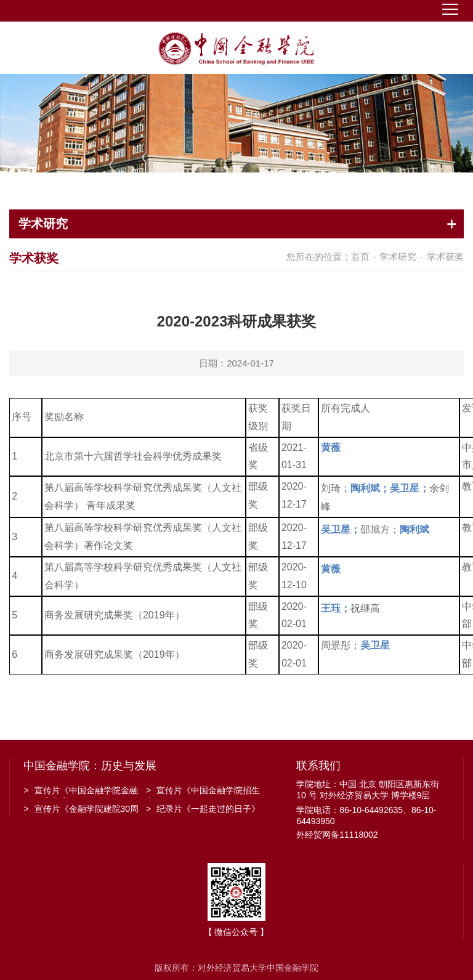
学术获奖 (445, 257)
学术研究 (398, 257)
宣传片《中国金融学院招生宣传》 (203, 792)
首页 (360, 257)
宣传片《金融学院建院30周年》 (81, 810)
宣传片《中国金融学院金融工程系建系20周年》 (80, 792)
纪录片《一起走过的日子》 (203, 809)
